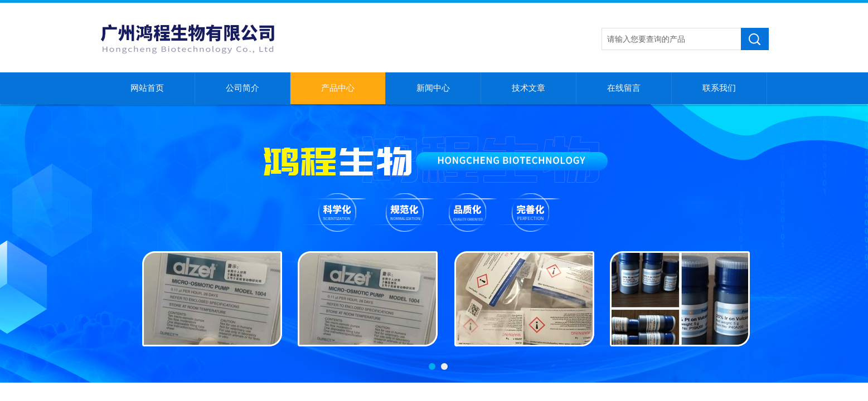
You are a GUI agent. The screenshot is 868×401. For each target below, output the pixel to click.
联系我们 (719, 88)
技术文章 (528, 88)
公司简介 (243, 88)
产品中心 (338, 88)
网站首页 (147, 88)
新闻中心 (433, 88)
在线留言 (624, 88)
